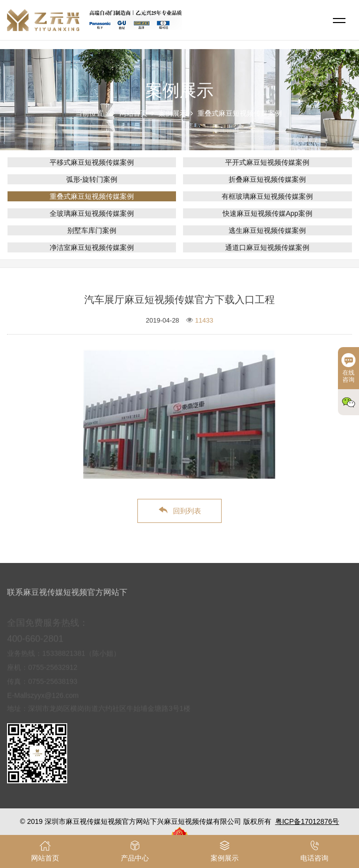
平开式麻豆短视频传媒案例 (267, 162)
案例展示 (172, 113)
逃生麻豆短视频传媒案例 (267, 230)
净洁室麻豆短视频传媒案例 (92, 247)
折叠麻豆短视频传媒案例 (267, 179)
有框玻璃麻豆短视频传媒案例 (267, 196)
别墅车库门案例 (92, 230)
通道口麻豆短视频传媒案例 (267, 247)
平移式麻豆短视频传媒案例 (92, 162)
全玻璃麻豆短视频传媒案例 (92, 213)
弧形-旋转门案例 (92, 179)
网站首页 (133, 113)
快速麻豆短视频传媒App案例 (267, 213)
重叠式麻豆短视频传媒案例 (240, 113)
